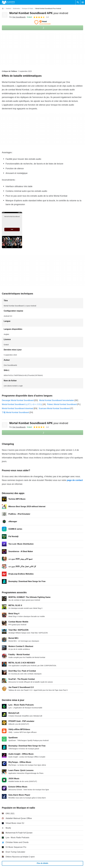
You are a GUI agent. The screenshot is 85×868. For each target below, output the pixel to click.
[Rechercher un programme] (78, 2)
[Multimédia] (16, 9)
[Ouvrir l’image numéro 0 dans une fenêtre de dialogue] (12, 230)
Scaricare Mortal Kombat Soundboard (54, 408)
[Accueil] (3, 9)
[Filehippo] (8, 2)
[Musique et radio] (28, 9)
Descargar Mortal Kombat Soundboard (18, 400)
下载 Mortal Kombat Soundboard (15, 412)
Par (17, 17)
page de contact (75, 480)
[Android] (8, 9)
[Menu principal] (83, 2)
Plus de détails (42, 863)
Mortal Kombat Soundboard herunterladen (57, 400)
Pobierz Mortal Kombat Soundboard (62, 404)
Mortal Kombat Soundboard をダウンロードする (22, 404)
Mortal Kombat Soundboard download (18, 408)
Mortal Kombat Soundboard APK (39, 13)
